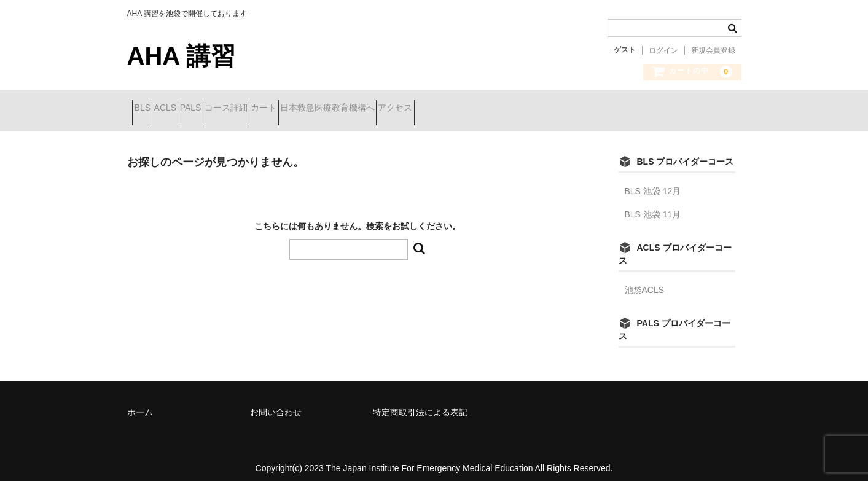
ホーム (140, 403)
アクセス (531, 109)
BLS (147, 109)
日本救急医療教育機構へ (442, 109)
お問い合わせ (276, 403)
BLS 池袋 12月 (653, 182)
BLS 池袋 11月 (653, 205)
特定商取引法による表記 (420, 403)
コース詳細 (297, 109)
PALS (239, 109)
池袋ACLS (645, 281)
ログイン (663, 50)
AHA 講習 (181, 56)
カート (356, 109)
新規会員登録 (713, 50)
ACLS (193, 109)
